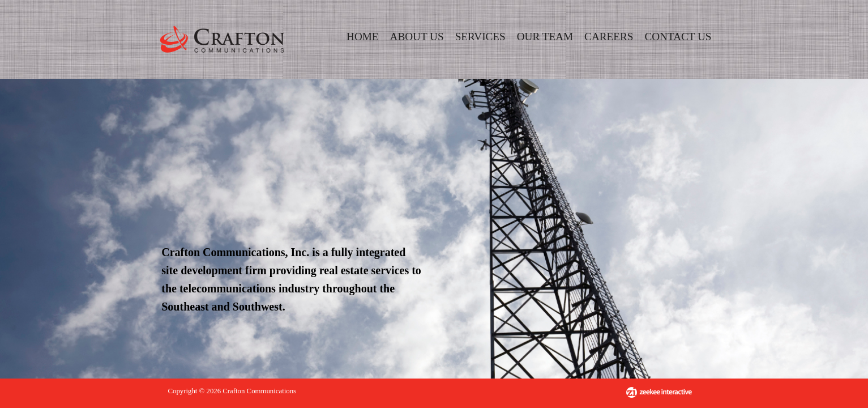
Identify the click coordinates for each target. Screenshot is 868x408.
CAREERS (609, 37)
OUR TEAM (545, 37)
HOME (363, 37)
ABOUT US (417, 37)
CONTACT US (678, 37)
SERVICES (480, 37)
